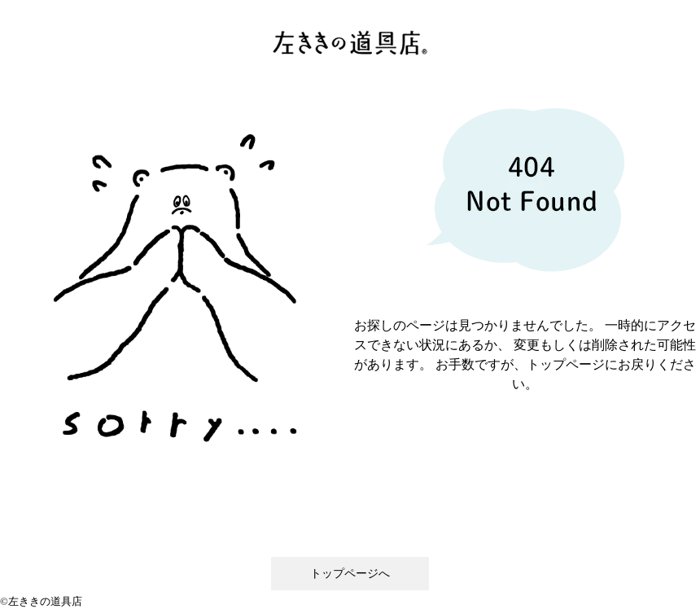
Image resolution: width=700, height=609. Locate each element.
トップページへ (350, 574)
